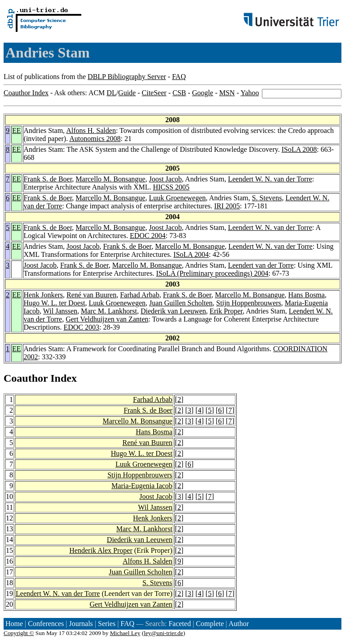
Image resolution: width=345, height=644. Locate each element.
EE (17, 130)
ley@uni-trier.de (163, 633)
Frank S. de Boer (48, 179)
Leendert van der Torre (261, 265)
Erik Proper (226, 311)
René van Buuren (91, 295)
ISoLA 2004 (191, 254)
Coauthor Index (26, 93)
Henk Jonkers (44, 295)
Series (107, 624)
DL (111, 93)
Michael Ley (125, 633)
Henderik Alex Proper (101, 550)
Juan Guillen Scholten (181, 303)
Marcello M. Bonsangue (110, 179)
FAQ (179, 77)
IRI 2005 (227, 206)
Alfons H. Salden (91, 130)
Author (239, 624)
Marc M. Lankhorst (109, 311)
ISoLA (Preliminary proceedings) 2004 (212, 273)
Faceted (180, 624)
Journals (81, 624)
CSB (179, 93)
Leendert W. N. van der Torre (270, 179)
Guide (127, 93)
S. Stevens (267, 198)
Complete (210, 624)
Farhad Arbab (140, 295)
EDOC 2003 (81, 327)
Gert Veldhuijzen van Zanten (107, 319)
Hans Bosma (307, 295)
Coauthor (26, 378)
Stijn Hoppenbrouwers (248, 303)
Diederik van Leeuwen (173, 311)
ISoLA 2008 (299, 149)
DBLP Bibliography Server (127, 77)
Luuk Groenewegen (177, 198)
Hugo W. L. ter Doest (55, 303)
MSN (227, 93)
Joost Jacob (165, 179)
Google (203, 93)
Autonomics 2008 (95, 139)
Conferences (46, 624)
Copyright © (19, 633)
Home (14, 624)
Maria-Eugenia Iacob (142, 486)
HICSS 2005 (171, 187)
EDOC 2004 (148, 236)
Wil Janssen (60, 311)
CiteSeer (154, 93)
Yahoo (250, 93)
